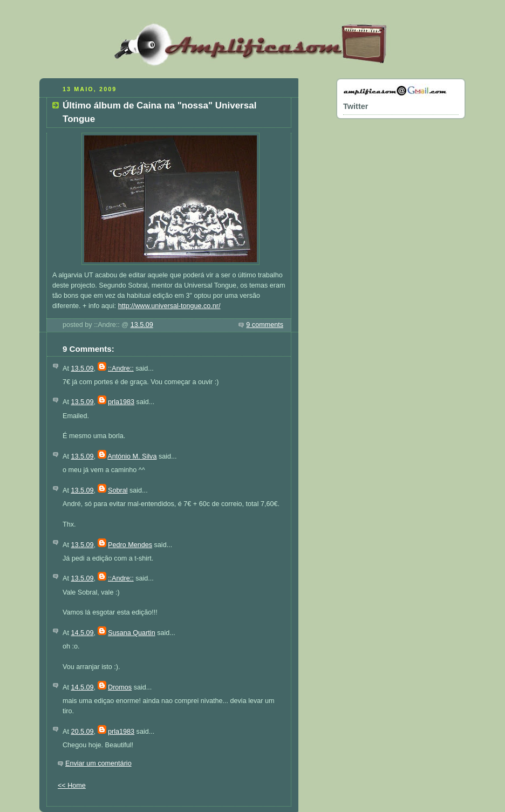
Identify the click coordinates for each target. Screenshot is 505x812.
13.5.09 (142, 325)
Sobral (118, 490)
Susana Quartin (132, 633)
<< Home (72, 786)
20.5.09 (82, 732)
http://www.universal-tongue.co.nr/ (169, 306)
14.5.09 (82, 633)
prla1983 (121, 402)
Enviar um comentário (98, 763)
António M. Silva (132, 456)
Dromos (120, 687)
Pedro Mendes (130, 545)
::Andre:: (121, 369)
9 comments (265, 325)
